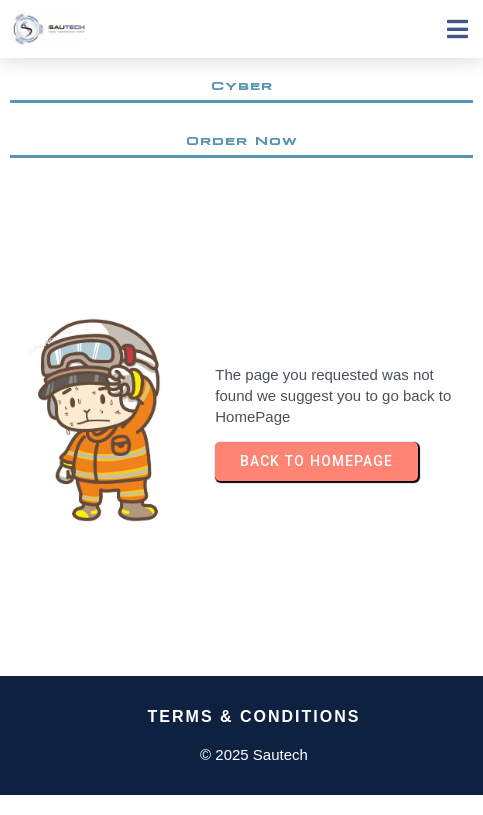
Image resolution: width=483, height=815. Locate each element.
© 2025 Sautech (254, 754)
